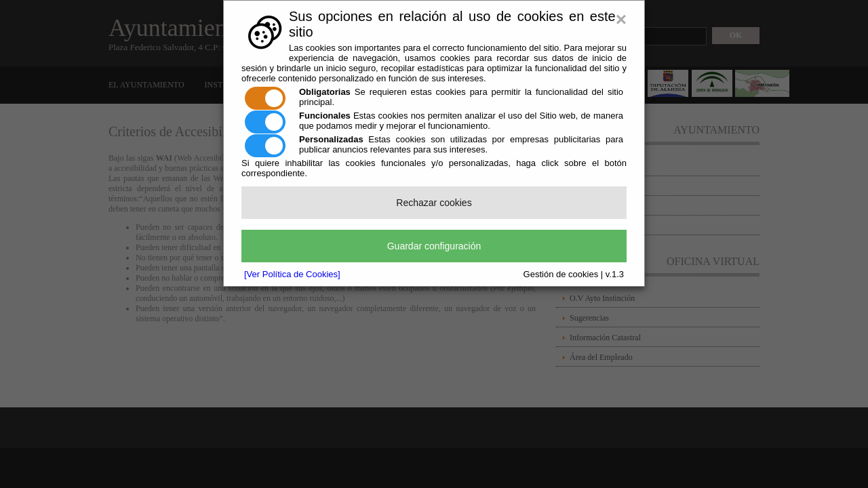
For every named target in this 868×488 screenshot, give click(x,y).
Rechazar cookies (434, 203)
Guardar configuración (434, 246)
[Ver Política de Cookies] (292, 274)
